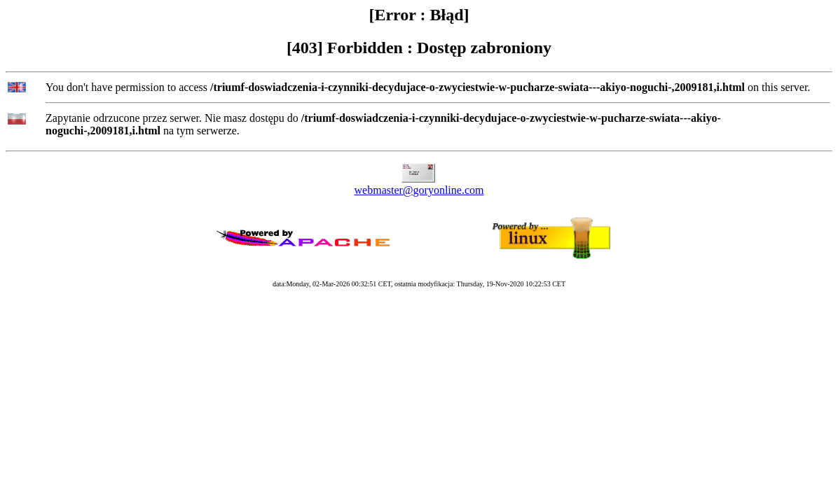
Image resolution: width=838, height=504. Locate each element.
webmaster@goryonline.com (419, 190)
